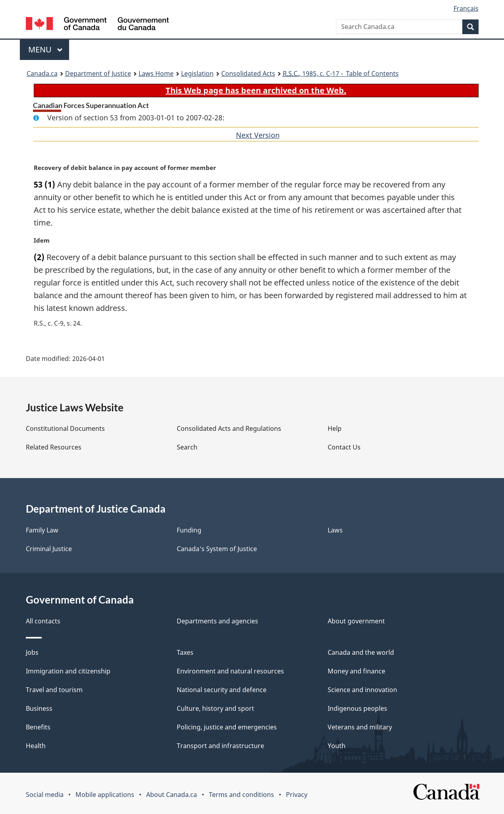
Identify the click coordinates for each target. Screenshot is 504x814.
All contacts (43, 621)
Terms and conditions (241, 795)
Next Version (258, 135)
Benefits (38, 727)
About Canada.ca (172, 795)
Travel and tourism (54, 690)
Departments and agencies (217, 621)
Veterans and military (360, 727)
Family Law (42, 530)
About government (356, 621)
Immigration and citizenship (68, 671)
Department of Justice (98, 73)
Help (335, 428)
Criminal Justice (49, 549)
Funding (189, 530)
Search (187, 447)
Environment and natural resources (230, 671)
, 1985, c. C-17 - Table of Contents (341, 73)
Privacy (297, 795)
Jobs (32, 652)
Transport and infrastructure (220, 746)
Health (36, 746)
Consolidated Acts (248, 73)
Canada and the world (361, 652)
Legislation (197, 73)
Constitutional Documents (65, 428)
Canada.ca (42, 73)
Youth (337, 746)
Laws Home (156, 73)
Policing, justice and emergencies (227, 727)
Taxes (185, 652)
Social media (45, 795)
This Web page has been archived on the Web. (256, 90)
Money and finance (356, 671)
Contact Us (344, 447)
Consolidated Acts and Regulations (229, 428)
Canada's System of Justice (217, 549)
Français (466, 8)
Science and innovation (362, 690)
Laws (335, 530)
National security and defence (222, 690)
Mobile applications (105, 795)
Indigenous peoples (357, 708)
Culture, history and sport (215, 708)
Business (39, 708)
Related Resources (54, 447)
